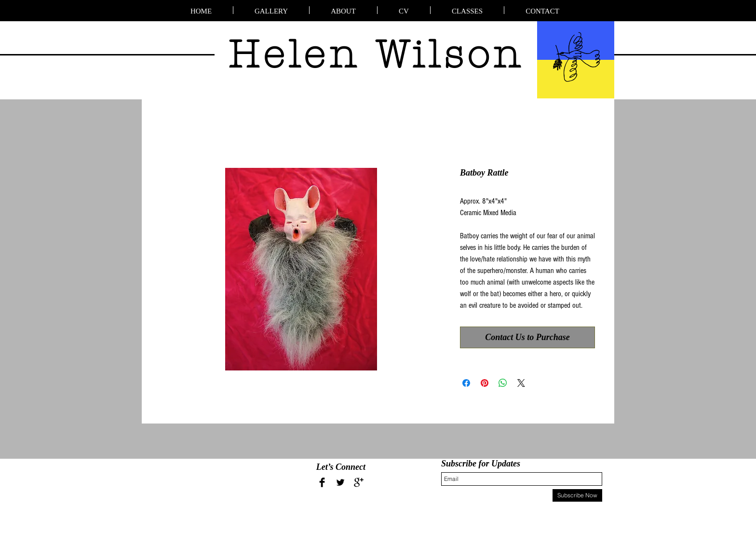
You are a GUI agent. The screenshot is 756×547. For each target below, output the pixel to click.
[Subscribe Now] (577, 495)
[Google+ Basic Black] (359, 482)
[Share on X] (521, 383)
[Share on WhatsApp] (503, 383)
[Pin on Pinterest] (485, 383)
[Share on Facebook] (466, 383)
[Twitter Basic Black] (340, 482)
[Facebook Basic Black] (322, 482)
